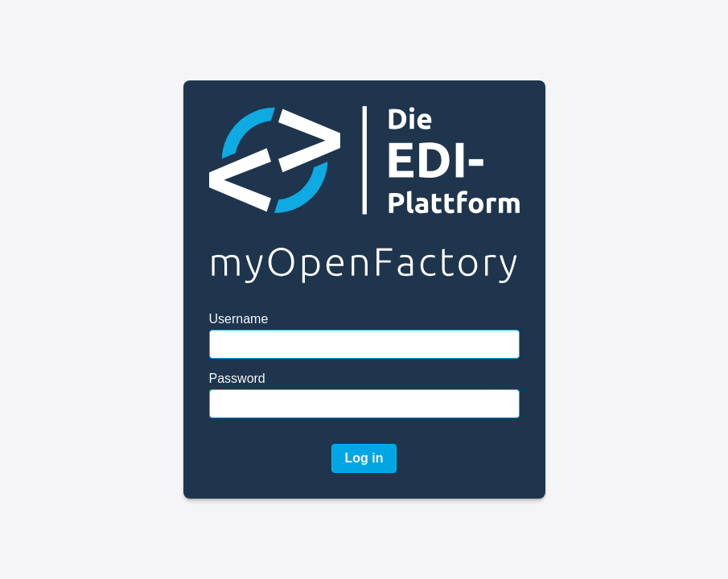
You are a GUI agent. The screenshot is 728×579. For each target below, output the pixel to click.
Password (237, 378)
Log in (364, 458)
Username (239, 319)
